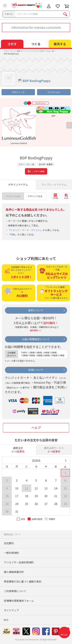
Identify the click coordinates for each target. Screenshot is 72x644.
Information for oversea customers (36, 27)
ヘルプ (36, 428)
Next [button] (69, 125)
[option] (19, 125)
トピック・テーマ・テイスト (25, 230)
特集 (13, 234)
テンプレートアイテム (54, 185)
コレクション (54, 92)
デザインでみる (35, 196)
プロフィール (18, 92)
